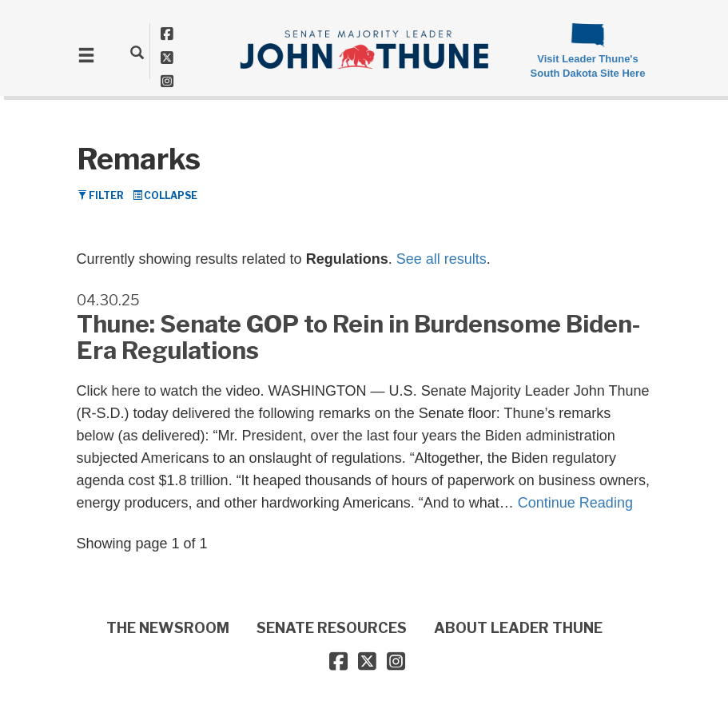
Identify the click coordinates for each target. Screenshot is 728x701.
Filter (101, 195)
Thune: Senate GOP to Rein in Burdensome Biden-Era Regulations (358, 337)
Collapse (165, 195)
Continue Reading (575, 503)
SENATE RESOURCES (332, 628)
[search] (137, 52)
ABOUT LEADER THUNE (518, 628)
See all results (442, 259)
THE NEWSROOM (168, 628)
